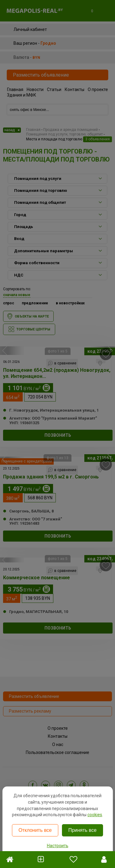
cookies (95, 815)
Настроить (58, 846)
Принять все (82, 830)
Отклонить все (35, 830)
